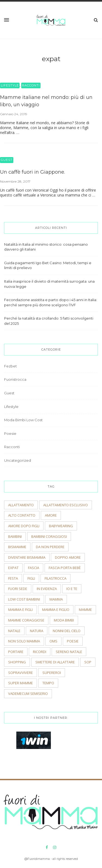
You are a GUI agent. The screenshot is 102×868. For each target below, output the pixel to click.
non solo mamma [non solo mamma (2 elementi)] (24, 641)
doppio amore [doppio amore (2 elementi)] (68, 557)
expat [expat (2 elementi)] (13, 568)
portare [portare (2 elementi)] (16, 652)
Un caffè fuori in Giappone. (33, 172)
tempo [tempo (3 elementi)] (48, 683)
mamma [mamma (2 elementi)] (56, 599)
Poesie (10, 433)
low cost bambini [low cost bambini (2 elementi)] (24, 599)
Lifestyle (10, 85)
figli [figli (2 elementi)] (31, 578)
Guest (7, 160)
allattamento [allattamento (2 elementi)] (21, 505)
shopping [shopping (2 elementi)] (17, 662)
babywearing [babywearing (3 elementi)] (61, 526)
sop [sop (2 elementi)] (88, 662)
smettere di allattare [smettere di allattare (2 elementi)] (55, 662)
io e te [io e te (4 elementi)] (72, 589)
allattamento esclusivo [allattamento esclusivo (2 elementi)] (66, 505)
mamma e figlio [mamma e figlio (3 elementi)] (56, 610)
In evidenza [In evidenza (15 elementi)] (47, 589)
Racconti (31, 85)
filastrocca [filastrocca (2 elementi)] (55, 578)
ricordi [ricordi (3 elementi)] (40, 652)
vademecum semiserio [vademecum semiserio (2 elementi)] (28, 694)
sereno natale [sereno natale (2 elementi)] (69, 652)
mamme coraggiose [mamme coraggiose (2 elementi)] (26, 620)
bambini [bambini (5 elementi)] (15, 536)
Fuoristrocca (15, 379)
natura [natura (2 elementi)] (37, 631)
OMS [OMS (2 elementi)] (53, 641)
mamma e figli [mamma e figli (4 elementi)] (20, 610)
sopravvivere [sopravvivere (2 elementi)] (21, 673)
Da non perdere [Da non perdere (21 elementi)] (50, 547)
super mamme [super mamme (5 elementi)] (21, 683)
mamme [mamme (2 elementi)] (85, 610)
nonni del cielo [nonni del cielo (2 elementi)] (67, 631)
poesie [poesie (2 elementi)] (73, 641)
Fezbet (10, 366)
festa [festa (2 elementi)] (13, 578)
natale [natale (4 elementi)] (14, 631)
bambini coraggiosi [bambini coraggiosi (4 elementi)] (49, 536)
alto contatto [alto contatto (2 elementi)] (22, 515)
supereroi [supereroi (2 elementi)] (52, 673)
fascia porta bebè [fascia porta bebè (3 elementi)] (65, 568)
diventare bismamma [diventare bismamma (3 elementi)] (27, 557)
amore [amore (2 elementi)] (51, 515)
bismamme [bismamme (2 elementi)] (17, 547)
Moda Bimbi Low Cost (23, 420)
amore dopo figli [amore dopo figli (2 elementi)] (24, 526)
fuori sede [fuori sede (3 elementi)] (18, 589)
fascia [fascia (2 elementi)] (34, 568)
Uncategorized (18, 460)
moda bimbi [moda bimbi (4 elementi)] (64, 620)
